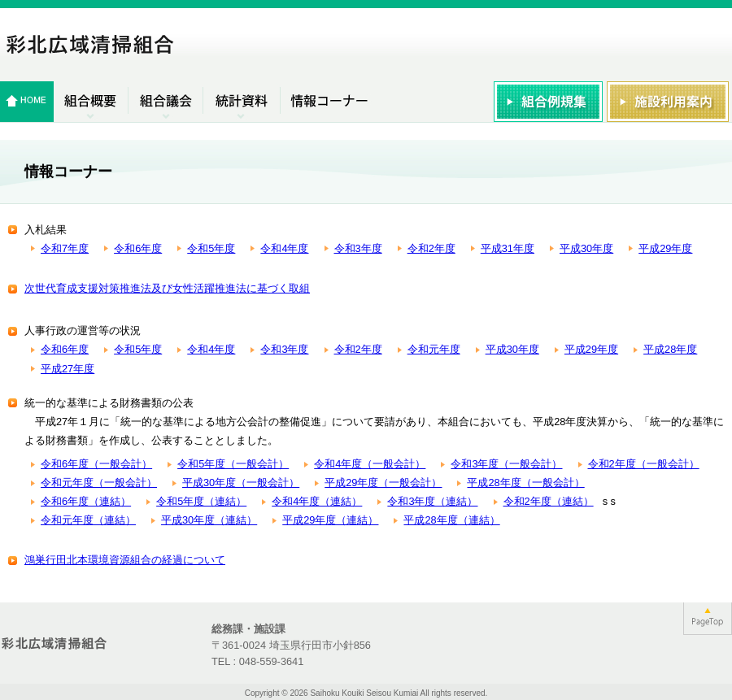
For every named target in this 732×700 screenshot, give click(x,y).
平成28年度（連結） (451, 520)
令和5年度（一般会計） (233, 464)
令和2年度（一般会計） (644, 464)
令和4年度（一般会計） (370, 464)
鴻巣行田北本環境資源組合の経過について (125, 560)
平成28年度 (670, 349)
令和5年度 (211, 248)
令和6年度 (138, 248)
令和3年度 (358, 248)
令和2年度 (431, 248)
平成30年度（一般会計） (241, 483)
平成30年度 (586, 248)
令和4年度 (284, 248)
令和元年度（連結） (88, 520)
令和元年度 (434, 349)
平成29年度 (665, 248)
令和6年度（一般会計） (96, 464)
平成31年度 (508, 248)
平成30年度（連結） (209, 520)
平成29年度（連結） (330, 520)
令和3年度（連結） (432, 501)
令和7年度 (65, 248)
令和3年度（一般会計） (506, 464)
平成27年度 (68, 369)
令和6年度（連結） (86, 501)
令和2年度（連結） (549, 501)
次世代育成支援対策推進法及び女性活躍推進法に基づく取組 (167, 288)
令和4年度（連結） (317, 501)
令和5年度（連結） (201, 501)
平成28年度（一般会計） (525, 483)
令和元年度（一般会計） (99, 483)
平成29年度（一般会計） (383, 483)
